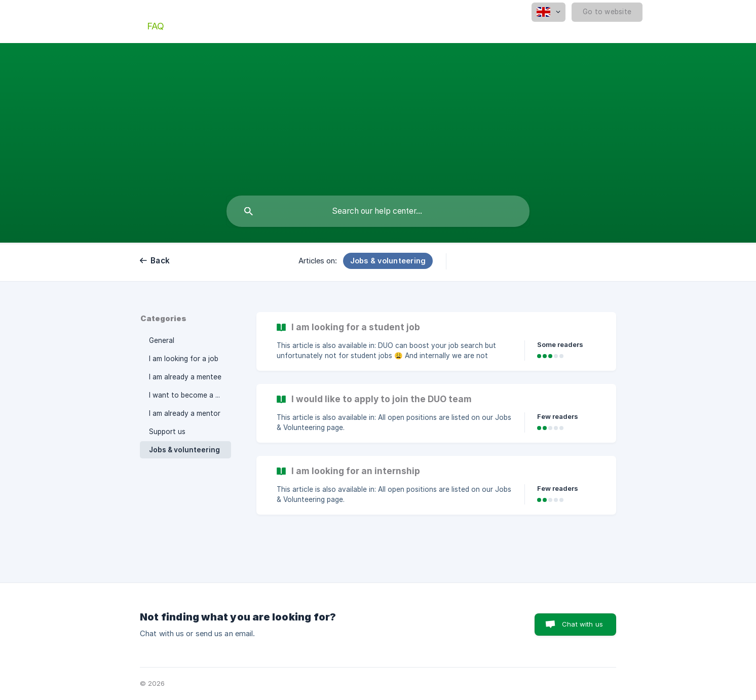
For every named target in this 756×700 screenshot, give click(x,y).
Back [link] (160, 261)
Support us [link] (167, 432)
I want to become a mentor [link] (190, 395)
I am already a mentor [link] (185, 413)
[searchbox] (378, 211)
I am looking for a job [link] (184, 359)
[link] (436, 341)
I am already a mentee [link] (185, 377)
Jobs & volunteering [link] (184, 450)
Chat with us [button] (582, 624)
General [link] (162, 340)
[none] (549, 12)
